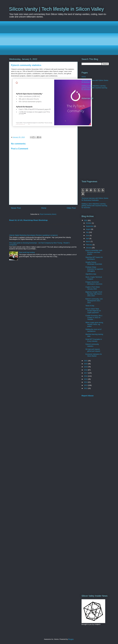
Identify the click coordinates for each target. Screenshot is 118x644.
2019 (86, 367)
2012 (86, 388)
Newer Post (16, 208)
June (88, 235)
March (88, 241)
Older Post (71, 208)
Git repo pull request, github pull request (93, 350)
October (89, 223)
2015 (86, 379)
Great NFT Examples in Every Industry (94, 340)
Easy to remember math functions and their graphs (94, 252)
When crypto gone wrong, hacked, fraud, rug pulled (94, 324)
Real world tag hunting (27, 252)
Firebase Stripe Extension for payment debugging (94, 269)
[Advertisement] (59, 38)
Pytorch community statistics (92, 345)
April (88, 238)
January (89, 248)
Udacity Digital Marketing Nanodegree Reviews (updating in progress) (33, 235)
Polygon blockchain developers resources (94, 283)
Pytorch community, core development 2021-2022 (94, 301)
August (89, 229)
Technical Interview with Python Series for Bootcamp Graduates (95, 199)
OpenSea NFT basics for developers (94, 258)
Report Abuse (88, 396)
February (89, 245)
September (90, 226)
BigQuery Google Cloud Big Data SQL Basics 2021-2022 (94, 294)
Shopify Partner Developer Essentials (94, 263)
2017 (86, 373)
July (88, 232)
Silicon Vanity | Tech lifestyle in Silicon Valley (56, 9)
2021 (86, 361)
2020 (86, 364)
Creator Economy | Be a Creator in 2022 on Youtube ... (94, 317)
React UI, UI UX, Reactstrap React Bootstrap (28, 220)
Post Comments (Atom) (48, 214)
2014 (86, 382)
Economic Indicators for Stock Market (94, 355)
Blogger (71, 639)
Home (44, 208)
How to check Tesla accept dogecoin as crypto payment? (93, 311)
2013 (86, 385)
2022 (86, 220)
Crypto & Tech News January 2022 (93, 288)
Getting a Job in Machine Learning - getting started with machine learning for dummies (94, 88)
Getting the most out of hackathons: (93, 330)
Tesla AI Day (90, 306)
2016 (86, 376)
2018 (86, 370)
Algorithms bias (91, 274)
